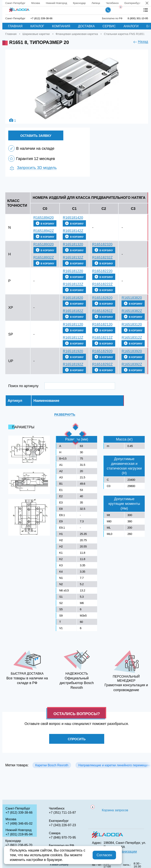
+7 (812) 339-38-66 (19, 813)
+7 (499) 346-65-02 (19, 824)
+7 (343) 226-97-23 (62, 825)
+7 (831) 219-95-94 (19, 834)
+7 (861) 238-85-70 (19, 845)
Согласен (104, 855)
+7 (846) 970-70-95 (62, 837)
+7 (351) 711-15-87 (62, 813)
